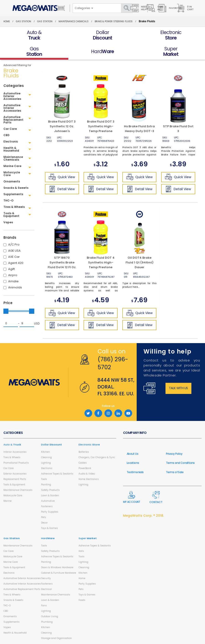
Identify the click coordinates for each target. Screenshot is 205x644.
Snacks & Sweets (13, 600)
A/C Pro (14, 245)
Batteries (84, 452)
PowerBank (85, 468)
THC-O (7, 606)
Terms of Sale (175, 472)
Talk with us (178, 388)
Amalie (13, 281)
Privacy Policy (174, 454)
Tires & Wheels (12, 457)
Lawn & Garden (50, 495)
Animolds (15, 287)
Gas (12, 538)
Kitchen (46, 452)
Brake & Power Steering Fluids (114, 21)
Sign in (155, 8)
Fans (44, 606)
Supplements (11, 622)
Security (46, 578)
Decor (44, 523)
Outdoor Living (50, 616)
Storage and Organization (56, 638)
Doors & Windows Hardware (57, 567)
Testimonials (135, 472)
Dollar (52, 445)
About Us (132, 454)
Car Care (9, 468)
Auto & (12, 445)
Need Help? (139, 8)
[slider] (6, 311)
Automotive (48, 501)
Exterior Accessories (15, 474)
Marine (7, 501)
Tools (44, 479)
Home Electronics (89, 479)
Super (88, 538)
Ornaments (10, 616)
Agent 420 (16, 263)
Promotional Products (16, 463)
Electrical (46, 589)
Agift (11, 269)
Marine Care (11, 562)
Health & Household (15, 633)
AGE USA (14, 251)
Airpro (13, 275)
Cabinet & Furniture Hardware (59, 573)
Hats (81, 551)
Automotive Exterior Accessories (22, 578)
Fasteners (47, 506)
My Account (132, 497)
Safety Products (50, 490)
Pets (44, 517)
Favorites (170, 8)
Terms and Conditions (180, 463)
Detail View (62, 189)
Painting (46, 485)
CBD (6, 611)
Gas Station (23, 21)
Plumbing (47, 622)
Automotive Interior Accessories (22, 584)
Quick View (62, 177)
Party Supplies (50, 512)
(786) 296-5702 (113, 363)
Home (7, 21)
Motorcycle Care (13, 495)
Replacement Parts (15, 479)
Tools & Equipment (14, 485)
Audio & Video (87, 474)
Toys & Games (49, 528)
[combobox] (84, 8)
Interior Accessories (15, 452)
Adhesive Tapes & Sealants (57, 474)
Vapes (7, 627)
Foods (82, 600)
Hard (48, 538)
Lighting (46, 463)
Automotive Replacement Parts (22, 589)
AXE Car (14, 257)
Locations (133, 463)
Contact (156, 498)
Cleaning (46, 457)
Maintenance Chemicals (74, 21)
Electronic (47, 468)
